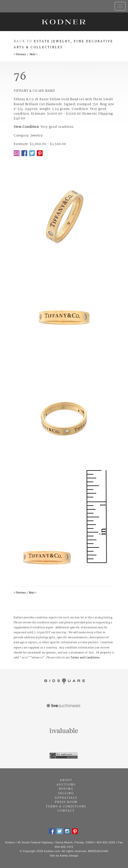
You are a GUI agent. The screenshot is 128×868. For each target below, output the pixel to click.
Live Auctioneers (64, 706)
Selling (66, 793)
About (66, 780)
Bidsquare (64, 681)
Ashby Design (69, 856)
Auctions (66, 785)
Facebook (24, 153)
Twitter (32, 153)
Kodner (64, 22)
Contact (66, 811)
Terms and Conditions (85, 658)
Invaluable (64, 731)
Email (17, 153)
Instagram (67, 831)
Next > (34, 55)
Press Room (66, 802)
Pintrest (40, 153)
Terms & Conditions (66, 807)
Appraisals (66, 798)
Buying (66, 789)
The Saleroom (64, 756)
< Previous (20, 55)
